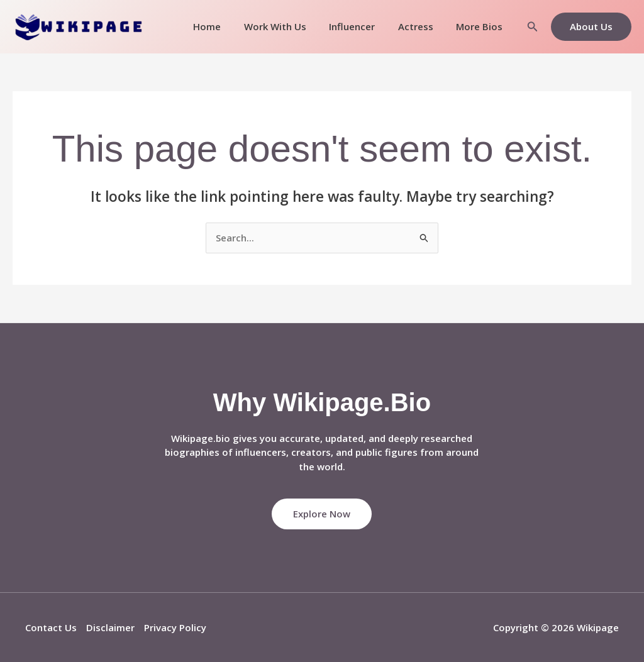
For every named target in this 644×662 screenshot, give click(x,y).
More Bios (482, 26)
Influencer (363, 26)
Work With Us (290, 26)
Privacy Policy (175, 627)
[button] (533, 27)
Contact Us (51, 627)
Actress (422, 26)
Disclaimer (110, 627)
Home (226, 26)
